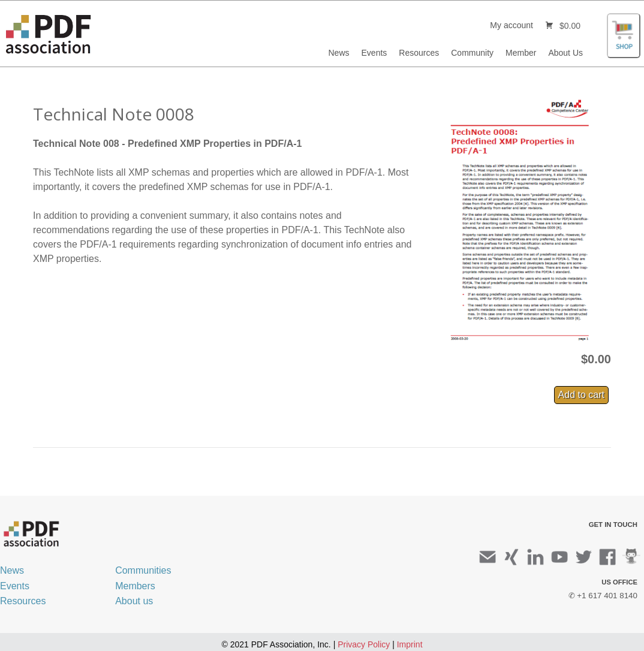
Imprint (410, 644)
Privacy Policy (364, 644)
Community (472, 53)
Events (374, 53)
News (339, 53)
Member (521, 53)
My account (511, 25)
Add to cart (581, 395)
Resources (419, 53)
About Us (565, 53)
